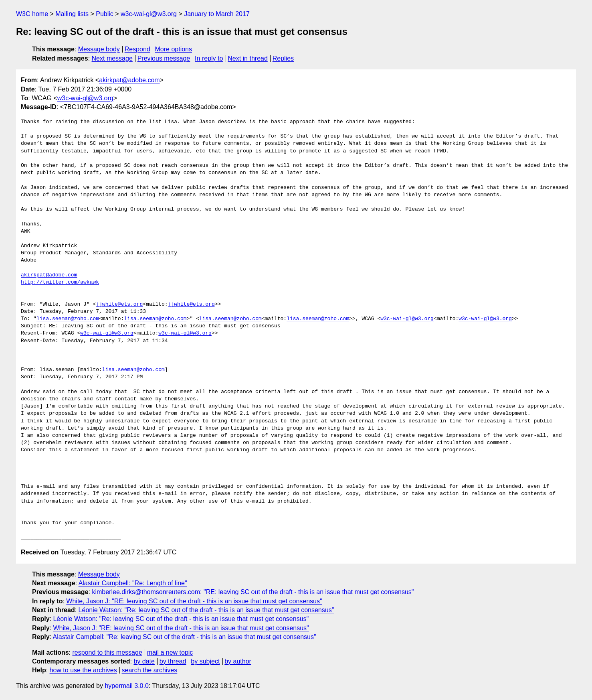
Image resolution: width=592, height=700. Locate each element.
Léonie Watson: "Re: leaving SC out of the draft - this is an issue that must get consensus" (206, 610)
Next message (112, 58)
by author (238, 661)
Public (105, 14)
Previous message (164, 58)
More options (174, 49)
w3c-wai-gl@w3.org (149, 14)
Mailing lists (72, 14)
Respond (137, 49)
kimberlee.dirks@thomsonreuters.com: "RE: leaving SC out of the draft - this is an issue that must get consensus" (253, 592)
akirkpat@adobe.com (129, 80)
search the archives (150, 670)
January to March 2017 (217, 14)
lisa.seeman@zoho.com (68, 319)
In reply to (209, 58)
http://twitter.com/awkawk (60, 282)
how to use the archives (83, 670)
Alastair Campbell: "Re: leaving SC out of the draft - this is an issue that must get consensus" (185, 637)
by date (144, 661)
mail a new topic (170, 652)
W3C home (32, 14)
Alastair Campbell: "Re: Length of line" (133, 583)
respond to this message (107, 652)
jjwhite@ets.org (119, 304)
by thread (173, 661)
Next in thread (248, 58)
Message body (99, 49)
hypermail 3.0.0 (126, 686)
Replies (283, 58)
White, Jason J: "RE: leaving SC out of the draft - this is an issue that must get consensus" (194, 601)
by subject (205, 661)
